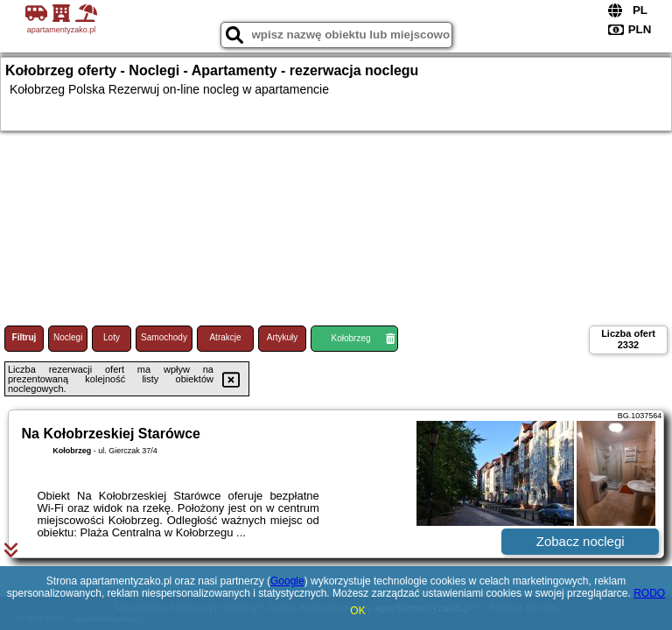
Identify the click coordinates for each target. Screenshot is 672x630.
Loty (112, 337)
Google (287, 581)
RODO (649, 593)
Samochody (164, 337)
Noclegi (68, 337)
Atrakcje (225, 337)
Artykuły (283, 337)
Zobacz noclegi (581, 541)
